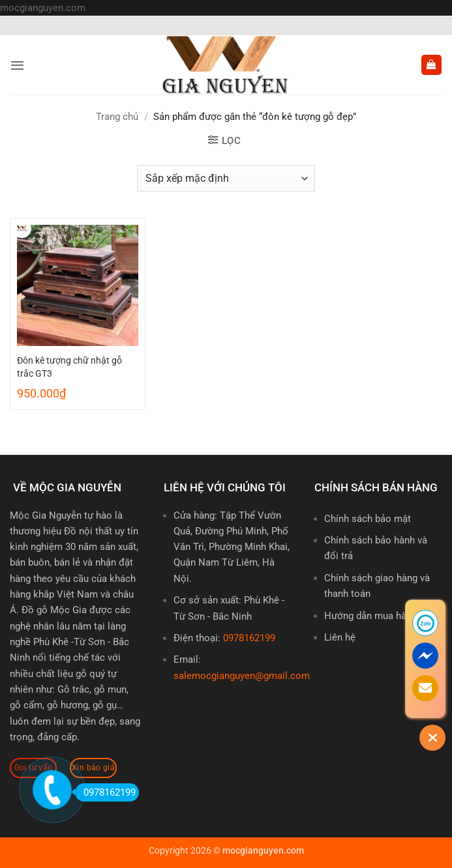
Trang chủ (117, 117)
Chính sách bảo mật (368, 519)
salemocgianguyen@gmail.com (242, 676)
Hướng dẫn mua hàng (370, 616)
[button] (17, 65)
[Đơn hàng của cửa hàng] (226, 178)
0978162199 (249, 638)
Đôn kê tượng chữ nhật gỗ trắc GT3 (69, 367)
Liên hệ (340, 637)
